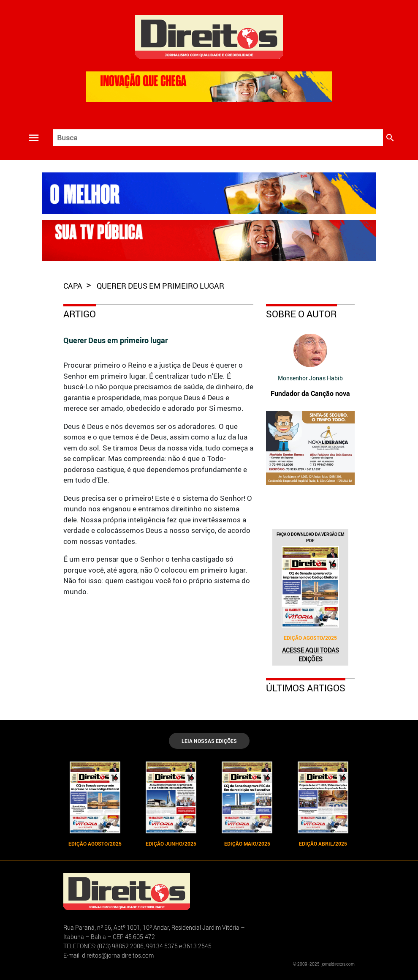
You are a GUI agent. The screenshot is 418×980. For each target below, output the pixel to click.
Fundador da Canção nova (310, 393)
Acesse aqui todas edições (311, 655)
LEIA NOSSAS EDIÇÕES (209, 741)
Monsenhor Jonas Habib (310, 378)
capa (74, 286)
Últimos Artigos (306, 688)
